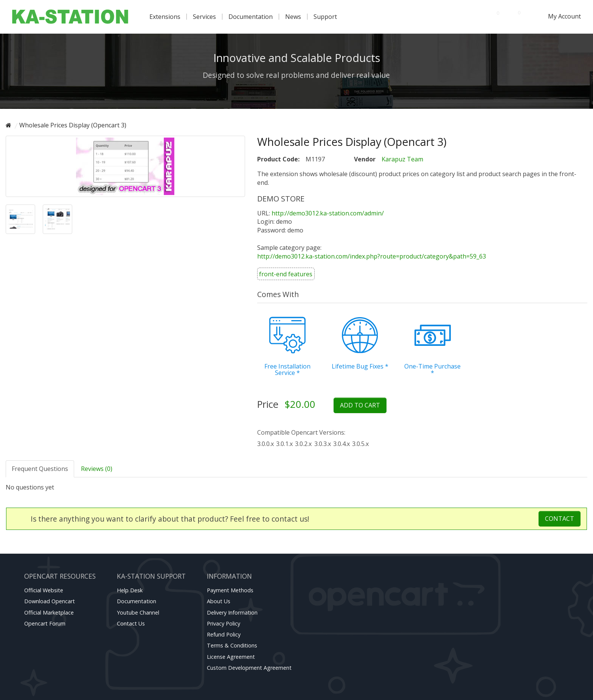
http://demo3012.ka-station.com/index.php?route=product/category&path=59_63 (372, 256)
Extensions (165, 17)
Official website (44, 590)
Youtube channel (138, 612)
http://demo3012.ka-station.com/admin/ (328, 213)
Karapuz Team (402, 159)
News (293, 17)
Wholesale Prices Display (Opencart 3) (73, 125)
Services (204, 17)
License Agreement (231, 657)
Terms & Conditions (232, 645)
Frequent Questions (40, 469)
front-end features (286, 274)
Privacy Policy (224, 623)
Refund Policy (224, 634)
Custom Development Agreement (249, 668)
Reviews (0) (97, 469)
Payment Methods (230, 590)
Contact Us (131, 623)
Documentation (251, 17)
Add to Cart (360, 405)
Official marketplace (49, 612)
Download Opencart (50, 601)
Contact (560, 519)
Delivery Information (232, 612)
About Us (219, 601)
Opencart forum (45, 623)
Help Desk (130, 590)
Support (325, 17)
